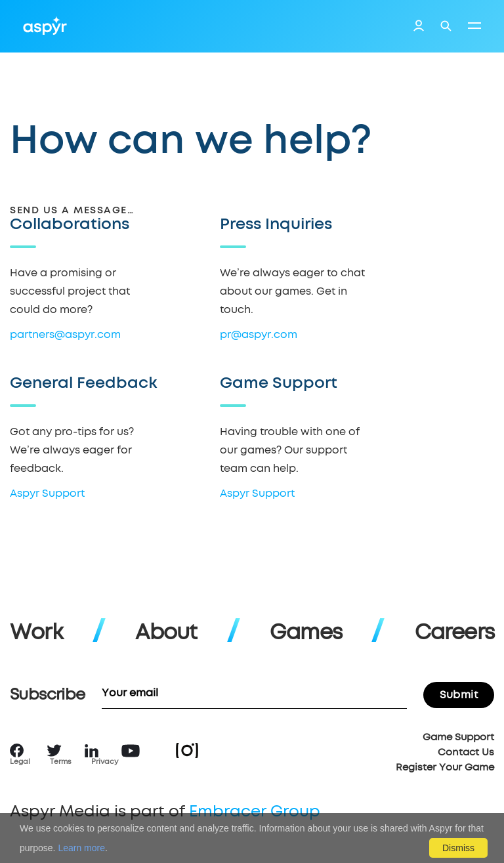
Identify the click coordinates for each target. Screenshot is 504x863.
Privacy (105, 762)
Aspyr (45, 26)
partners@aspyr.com (65, 335)
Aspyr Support (47, 494)
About (166, 633)
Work (36, 633)
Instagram (187, 750)
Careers (454, 633)
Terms (61, 762)
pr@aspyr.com (259, 335)
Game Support (458, 737)
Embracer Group (255, 812)
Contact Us (466, 752)
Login (419, 28)
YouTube (131, 751)
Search (446, 26)
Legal (20, 762)
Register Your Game (445, 768)
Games (306, 633)
